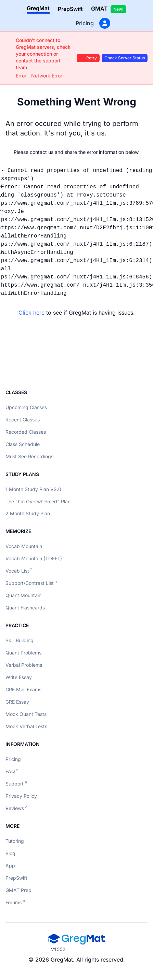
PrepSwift (70, 9)
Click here (31, 313)
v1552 (58, 950)
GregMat (38, 8)
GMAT (109, 9)
